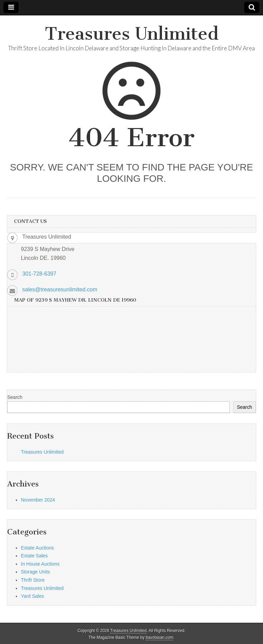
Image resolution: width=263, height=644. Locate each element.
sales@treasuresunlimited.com (60, 289)
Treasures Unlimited (132, 34)
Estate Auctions (37, 548)
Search (15, 397)
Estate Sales (34, 556)
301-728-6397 (39, 274)
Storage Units (35, 572)
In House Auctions (40, 564)
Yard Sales (32, 596)
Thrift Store (33, 580)
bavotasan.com (160, 637)
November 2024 (38, 500)
